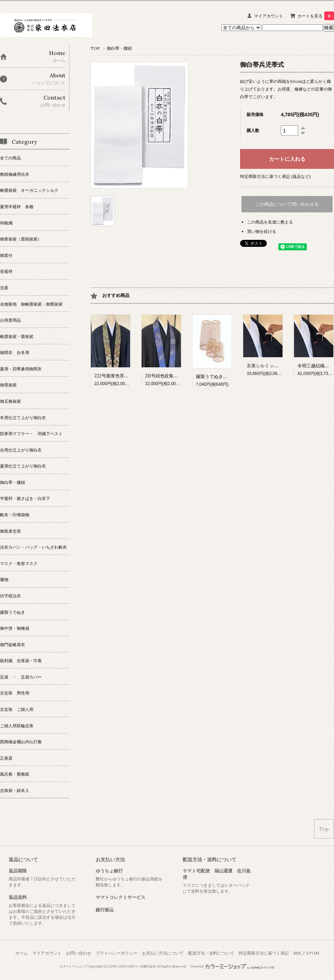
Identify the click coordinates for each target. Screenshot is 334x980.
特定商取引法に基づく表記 (264, 953)
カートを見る (316, 16)
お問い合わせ (79, 953)
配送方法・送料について (211, 953)
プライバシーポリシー (117, 953)
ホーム (22, 953)
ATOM (312, 953)
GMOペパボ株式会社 (141, 966)
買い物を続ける (262, 231)
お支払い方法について (163, 953)
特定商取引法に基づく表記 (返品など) (275, 176)
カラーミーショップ (73, 966)
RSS (297, 953)
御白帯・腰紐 (119, 48)
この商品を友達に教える (270, 222)
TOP (95, 48)
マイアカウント (269, 16)
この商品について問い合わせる (287, 204)
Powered (233, 966)
